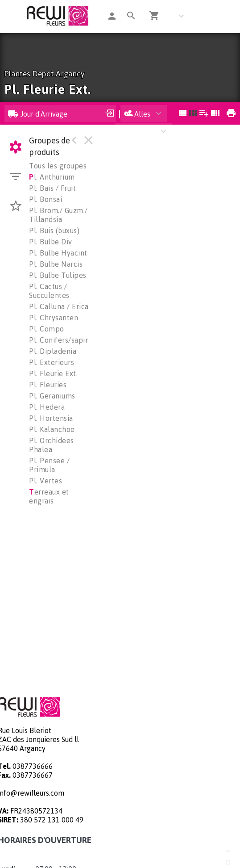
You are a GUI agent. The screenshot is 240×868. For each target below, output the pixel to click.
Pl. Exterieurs (52, 362)
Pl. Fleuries (48, 385)
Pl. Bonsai (46, 199)
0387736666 (33, 766)
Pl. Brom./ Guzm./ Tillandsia (58, 215)
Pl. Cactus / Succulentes (49, 291)
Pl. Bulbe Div (51, 242)
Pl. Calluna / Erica (59, 306)
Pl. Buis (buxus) (54, 231)
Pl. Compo (47, 329)
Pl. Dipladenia (53, 351)
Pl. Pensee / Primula (49, 465)
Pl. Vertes (46, 481)
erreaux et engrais (49, 496)
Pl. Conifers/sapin (59, 340)
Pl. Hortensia (51, 418)
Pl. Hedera (47, 407)
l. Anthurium (52, 177)
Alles (137, 114)
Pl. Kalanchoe (52, 429)
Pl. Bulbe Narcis (56, 264)
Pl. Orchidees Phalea (52, 445)
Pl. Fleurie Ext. (53, 373)
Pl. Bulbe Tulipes (58, 275)
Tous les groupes (58, 166)
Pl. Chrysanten (54, 318)
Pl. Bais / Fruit (52, 188)
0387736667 (33, 775)
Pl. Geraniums (52, 396)
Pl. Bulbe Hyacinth (60, 253)
